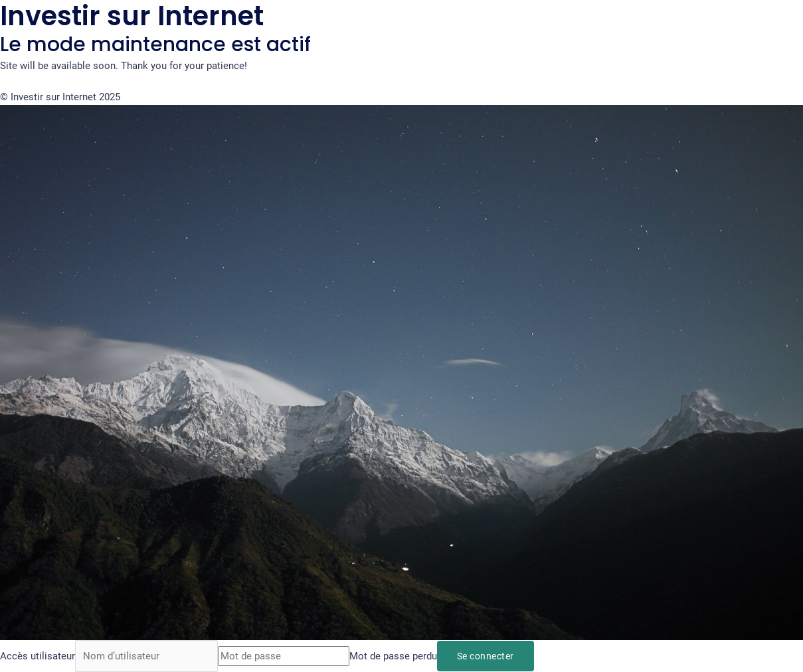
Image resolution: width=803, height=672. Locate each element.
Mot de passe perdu (393, 656)
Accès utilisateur (38, 656)
